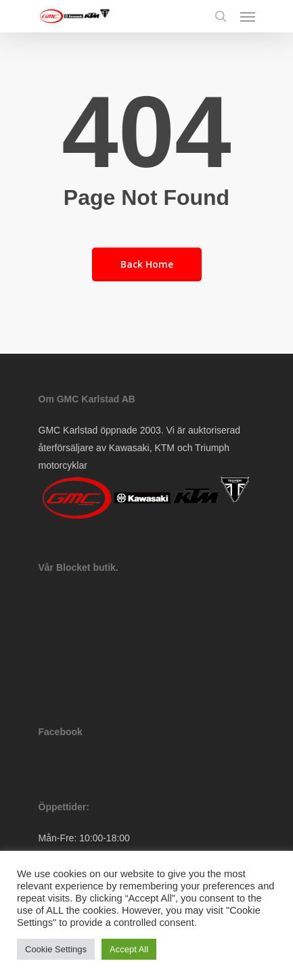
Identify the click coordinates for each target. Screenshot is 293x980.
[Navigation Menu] (248, 16)
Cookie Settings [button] (56, 949)
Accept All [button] (129, 949)
